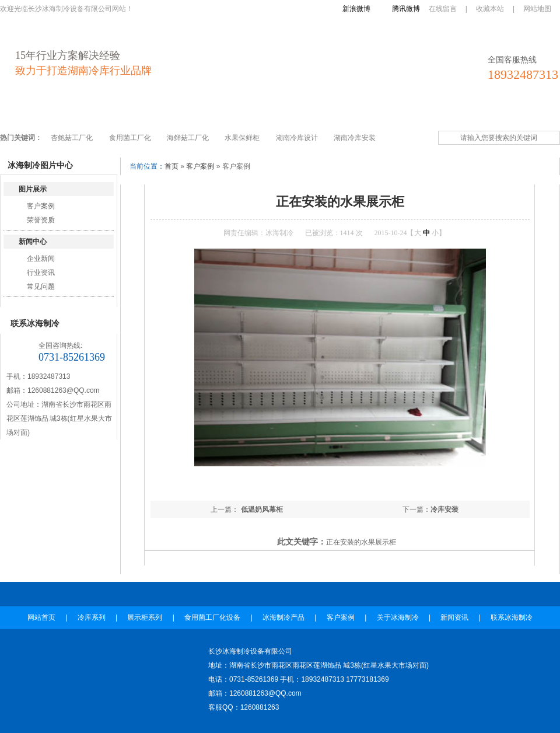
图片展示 (33, 189)
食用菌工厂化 (130, 138)
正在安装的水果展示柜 (361, 542)
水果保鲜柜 (242, 138)
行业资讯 (41, 273)
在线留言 (443, 9)
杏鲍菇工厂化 (72, 138)
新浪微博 (356, 9)
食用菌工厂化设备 (200, 112)
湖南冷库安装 (355, 138)
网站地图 (537, 9)
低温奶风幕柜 (260, 509)
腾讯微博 (406, 9)
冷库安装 (444, 509)
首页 (171, 166)
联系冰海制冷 (508, 112)
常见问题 (41, 287)
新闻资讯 (450, 112)
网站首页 (25, 112)
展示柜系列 (129, 112)
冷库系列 (75, 112)
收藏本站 (490, 9)
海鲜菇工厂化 (188, 138)
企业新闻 (41, 259)
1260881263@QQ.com (64, 390)
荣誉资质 (41, 220)
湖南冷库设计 (297, 138)
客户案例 (333, 112)
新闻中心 (33, 242)
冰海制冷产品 (275, 112)
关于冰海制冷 (391, 112)
